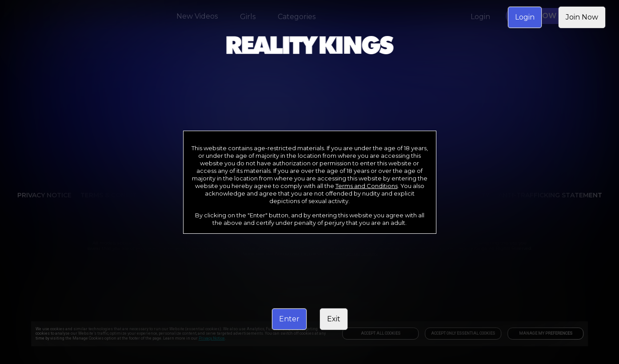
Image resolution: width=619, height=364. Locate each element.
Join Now (582, 17)
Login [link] (525, 17)
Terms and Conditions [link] (367, 186)
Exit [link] (334, 319)
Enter (289, 319)
